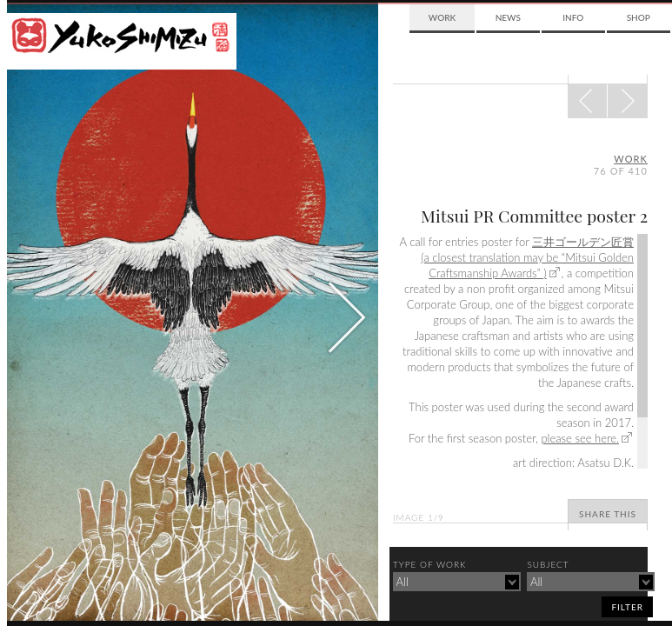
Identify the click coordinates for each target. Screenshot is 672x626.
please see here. (580, 438)
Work (442, 17)
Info (573, 17)
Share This (608, 514)
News (508, 17)
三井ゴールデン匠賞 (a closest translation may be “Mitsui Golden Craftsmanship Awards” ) (527, 257)
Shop (639, 17)
